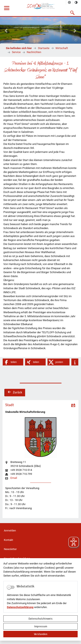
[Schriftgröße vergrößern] (69, 2)
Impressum (41, 626)
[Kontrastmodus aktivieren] (76, 2)
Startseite (44, 48)
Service (16, 52)
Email (14, 478)
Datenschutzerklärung (20, 607)
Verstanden (41, 634)
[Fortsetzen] (76, 40)
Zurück (15, 393)
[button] (73, 13)
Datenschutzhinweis (40, 619)
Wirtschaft (62, 48)
